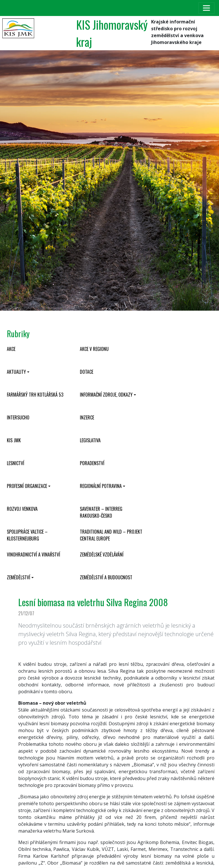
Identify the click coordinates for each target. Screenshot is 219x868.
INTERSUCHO (18, 417)
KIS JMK (14, 440)
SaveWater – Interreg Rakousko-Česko (101, 512)
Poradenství (92, 463)
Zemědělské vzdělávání (102, 554)
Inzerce (87, 417)
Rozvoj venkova (22, 509)
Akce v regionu (94, 349)
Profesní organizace (27, 486)
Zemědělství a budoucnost (106, 577)
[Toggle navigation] (206, 8)
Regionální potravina (101, 486)
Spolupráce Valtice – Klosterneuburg (27, 535)
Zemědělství (19, 577)
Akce (11, 349)
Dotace (87, 372)
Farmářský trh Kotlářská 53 (35, 395)
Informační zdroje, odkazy (106, 395)
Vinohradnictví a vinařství (34, 554)
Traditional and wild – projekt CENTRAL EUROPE (111, 535)
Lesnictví (16, 463)
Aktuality (16, 372)
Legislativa (90, 440)
